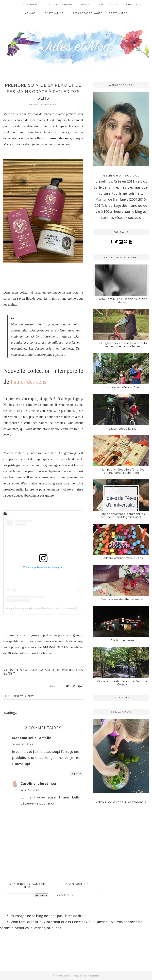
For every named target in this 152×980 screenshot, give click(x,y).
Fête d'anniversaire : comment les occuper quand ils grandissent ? (122, 516)
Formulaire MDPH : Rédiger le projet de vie (122, 301)
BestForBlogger (92, 976)
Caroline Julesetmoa (38, 783)
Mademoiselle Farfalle (32, 738)
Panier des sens (28, 382)
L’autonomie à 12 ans (122, 429)
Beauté (18, 696)
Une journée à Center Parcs (122, 387)
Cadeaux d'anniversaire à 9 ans (122, 558)
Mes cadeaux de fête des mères (122, 599)
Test (31, 696)
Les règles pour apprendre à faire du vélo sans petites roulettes (122, 345)
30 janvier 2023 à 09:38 (23, 744)
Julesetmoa (67, 976)
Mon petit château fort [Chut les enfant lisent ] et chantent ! (122, 471)
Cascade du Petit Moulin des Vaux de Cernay (122, 683)
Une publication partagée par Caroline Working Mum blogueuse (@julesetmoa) (47, 608)
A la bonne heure (122, 640)
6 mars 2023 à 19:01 (30, 790)
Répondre (77, 774)
